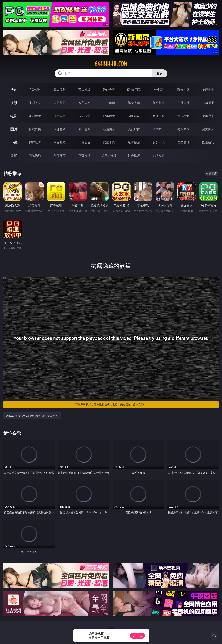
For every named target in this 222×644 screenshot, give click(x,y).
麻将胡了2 (134, 90)
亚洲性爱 (35, 116)
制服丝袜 (134, 116)
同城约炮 (35, 155)
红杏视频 (134, 155)
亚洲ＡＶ (35, 103)
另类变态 (208, 116)
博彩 (14, 90)
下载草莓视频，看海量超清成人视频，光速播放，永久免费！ (146, 405)
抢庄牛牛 (208, 90)
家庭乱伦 (60, 142)
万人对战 (84, 90)
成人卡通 (84, 116)
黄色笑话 (183, 142)
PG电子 (35, 90)
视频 (14, 103)
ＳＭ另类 (208, 103)
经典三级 (159, 116)
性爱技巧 (208, 142)
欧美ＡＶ (84, 103)
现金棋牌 (183, 90)
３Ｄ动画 (109, 103)
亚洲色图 (60, 129)
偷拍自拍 (60, 116)
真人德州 (60, 90)
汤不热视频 (109, 155)
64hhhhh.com (111, 64)
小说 (14, 142)
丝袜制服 (159, 103)
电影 (14, 116)
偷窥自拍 (35, 129)
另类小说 (159, 142)
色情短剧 (159, 155)
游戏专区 (109, 90)
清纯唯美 (159, 129)
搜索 (160, 73)
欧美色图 (84, 129)
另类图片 (208, 129)
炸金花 (159, 90)
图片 (14, 129)
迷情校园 (134, 142)
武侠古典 (109, 142)
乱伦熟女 (183, 116)
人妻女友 (84, 142)
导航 (14, 155)
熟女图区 (183, 129)
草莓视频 (84, 155)
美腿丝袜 (134, 129)
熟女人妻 (134, 103)
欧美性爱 (109, 116)
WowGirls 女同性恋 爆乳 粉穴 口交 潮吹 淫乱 (32, 416)
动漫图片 (109, 129)
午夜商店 (60, 155)
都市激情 (35, 142)
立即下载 (137, 636)
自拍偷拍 (60, 103)
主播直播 (183, 103)
